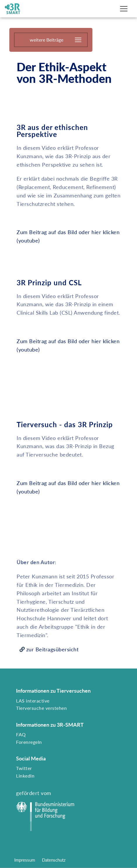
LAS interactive (33, 701)
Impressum (25, 860)
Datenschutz (54, 860)
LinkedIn (25, 776)
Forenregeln (29, 742)
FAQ (21, 734)
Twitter (24, 768)
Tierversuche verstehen (41, 708)
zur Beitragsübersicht (52, 649)
